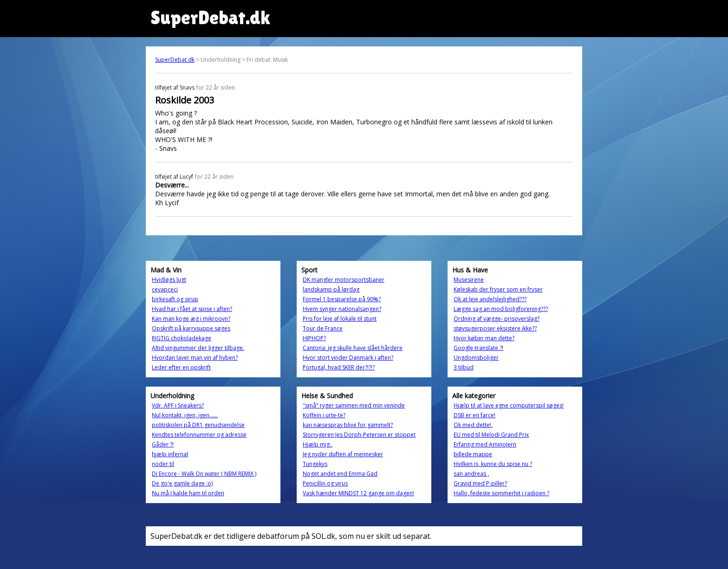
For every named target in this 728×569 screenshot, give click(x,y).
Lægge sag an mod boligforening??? (501, 309)
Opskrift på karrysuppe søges (191, 328)
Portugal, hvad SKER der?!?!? (339, 367)
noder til (163, 464)
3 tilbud (464, 367)
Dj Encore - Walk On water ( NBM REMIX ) (204, 474)
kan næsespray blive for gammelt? (348, 425)
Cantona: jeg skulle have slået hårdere (353, 348)
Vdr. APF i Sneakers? (178, 405)
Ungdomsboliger (476, 358)
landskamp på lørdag (331, 289)
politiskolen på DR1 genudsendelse (198, 425)
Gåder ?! (163, 444)
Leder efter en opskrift (181, 367)
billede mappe (473, 454)
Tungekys (315, 464)
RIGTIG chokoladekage (182, 338)
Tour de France (323, 328)
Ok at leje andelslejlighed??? (490, 299)
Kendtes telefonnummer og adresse (199, 435)
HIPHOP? (314, 338)
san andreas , (471, 474)
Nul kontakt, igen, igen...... (185, 415)
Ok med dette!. (473, 425)
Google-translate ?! (478, 348)
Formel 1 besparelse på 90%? (342, 299)
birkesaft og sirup (175, 299)
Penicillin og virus (325, 483)
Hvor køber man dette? (484, 338)
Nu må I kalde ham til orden (188, 493)
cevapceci (165, 289)
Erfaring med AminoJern (485, 444)
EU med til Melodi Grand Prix (491, 435)
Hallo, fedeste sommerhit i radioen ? (501, 493)
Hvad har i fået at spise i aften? (192, 309)
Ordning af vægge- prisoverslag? (497, 319)
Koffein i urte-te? (324, 415)
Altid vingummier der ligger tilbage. (198, 348)
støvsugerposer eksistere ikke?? (495, 328)
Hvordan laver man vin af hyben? (195, 358)
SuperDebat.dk (175, 60)
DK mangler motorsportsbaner (344, 280)
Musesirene (469, 280)
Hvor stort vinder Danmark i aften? (348, 358)
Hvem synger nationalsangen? (342, 309)
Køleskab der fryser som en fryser (498, 289)
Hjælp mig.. (318, 444)
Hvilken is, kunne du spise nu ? (493, 464)
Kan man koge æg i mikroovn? (191, 319)
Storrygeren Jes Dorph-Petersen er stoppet (359, 435)
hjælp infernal (170, 454)
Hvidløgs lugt (169, 280)
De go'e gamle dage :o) (182, 483)
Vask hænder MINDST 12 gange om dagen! (358, 493)
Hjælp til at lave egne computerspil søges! (509, 405)
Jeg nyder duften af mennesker (343, 454)
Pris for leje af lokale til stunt (340, 319)
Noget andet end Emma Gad (340, 474)
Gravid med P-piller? (480, 483)
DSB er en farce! (474, 415)
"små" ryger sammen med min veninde (354, 405)
